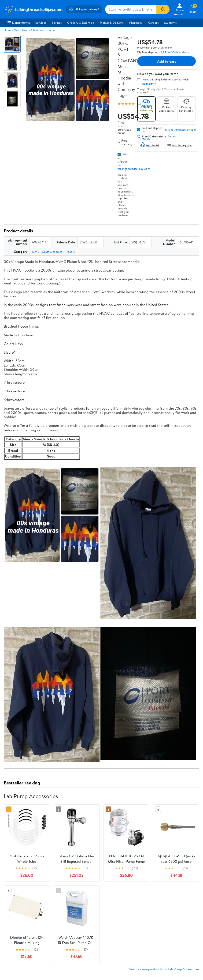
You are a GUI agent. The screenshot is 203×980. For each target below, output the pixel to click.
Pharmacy (136, 23)
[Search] (163, 9)
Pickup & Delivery (112, 23)
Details (172, 136)
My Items (170, 23)
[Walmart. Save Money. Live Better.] (34, 9)
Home (7, 30)
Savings (57, 23)
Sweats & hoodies (32, 30)
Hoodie (50, 30)
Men (16, 30)
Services (41, 23)
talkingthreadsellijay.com (134, 169)
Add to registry (179, 145)
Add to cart (166, 61)
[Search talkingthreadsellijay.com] (131, 9)
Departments (19, 23)
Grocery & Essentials (81, 23)
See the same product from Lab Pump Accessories (164, 969)
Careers (153, 23)
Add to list (150, 145)
